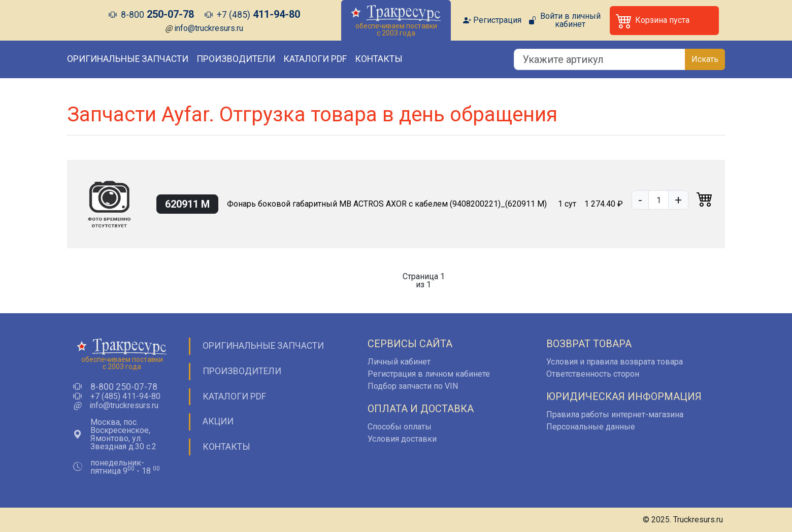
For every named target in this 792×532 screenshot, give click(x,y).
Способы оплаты (400, 427)
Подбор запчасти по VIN (413, 386)
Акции (218, 421)
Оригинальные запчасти (128, 59)
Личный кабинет (399, 362)
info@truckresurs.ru (209, 28)
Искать (705, 59)
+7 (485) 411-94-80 (125, 396)
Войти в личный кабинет (570, 20)
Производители (236, 59)
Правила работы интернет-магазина (615, 414)
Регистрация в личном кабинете (429, 374)
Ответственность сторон (593, 374)
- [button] (640, 200)
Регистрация (497, 20)
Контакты (379, 59)
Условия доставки (402, 439)
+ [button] (678, 200)
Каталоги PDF (315, 59)
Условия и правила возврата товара (615, 362)
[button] (664, 21)
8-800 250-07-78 (124, 387)
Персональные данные (591, 427)
